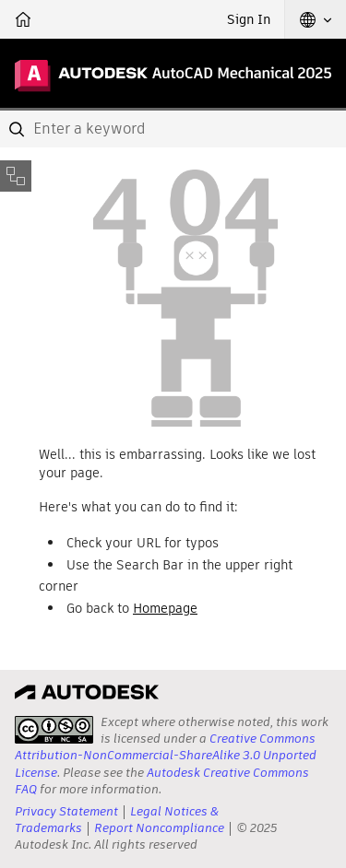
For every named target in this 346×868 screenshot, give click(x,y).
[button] (316, 19)
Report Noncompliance (159, 828)
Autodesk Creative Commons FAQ (162, 781)
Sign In (249, 19)
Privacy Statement (66, 811)
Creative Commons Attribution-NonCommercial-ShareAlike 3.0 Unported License (166, 755)
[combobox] (173, 129)
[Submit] (18, 129)
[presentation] (54, 730)
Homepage (165, 608)
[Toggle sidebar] (16, 176)
